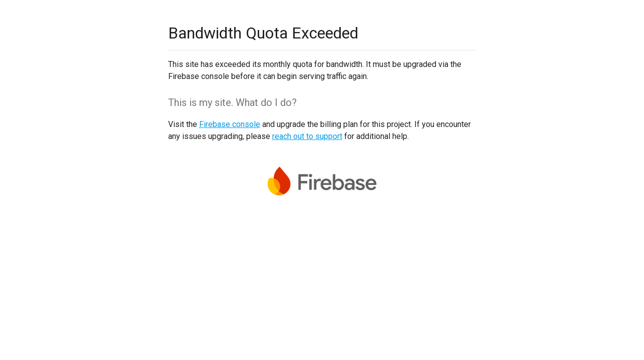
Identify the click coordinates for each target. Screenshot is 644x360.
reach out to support (307, 136)
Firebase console (230, 124)
